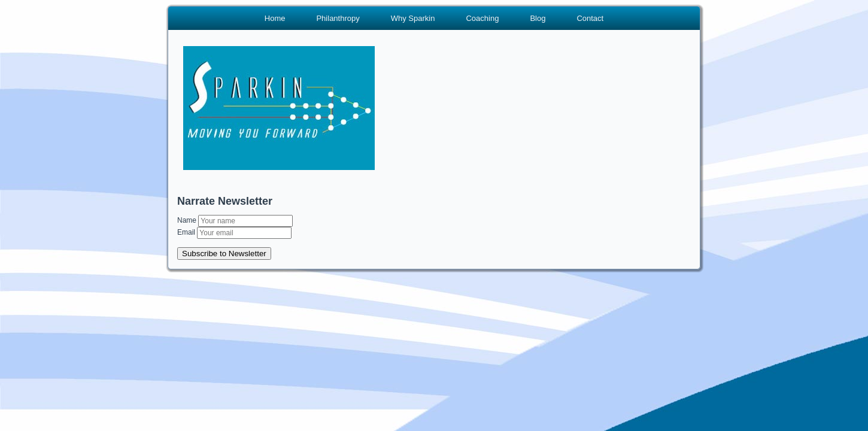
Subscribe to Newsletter (224, 254)
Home (275, 18)
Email (187, 232)
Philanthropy (338, 18)
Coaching (482, 18)
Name (188, 220)
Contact (590, 18)
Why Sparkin (413, 18)
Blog (538, 18)
